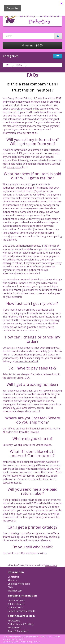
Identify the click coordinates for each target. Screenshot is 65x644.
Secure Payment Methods (21, 611)
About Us (13, 580)
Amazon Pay (38, 126)
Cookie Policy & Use (10, 642)
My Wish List (14, 628)
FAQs (19, 65)
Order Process (15, 607)
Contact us (9, 348)
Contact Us (13, 577)
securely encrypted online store (28, 109)
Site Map (36, 642)
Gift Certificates (16, 604)
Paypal (22, 126)
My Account (14, 621)
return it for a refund (26, 361)
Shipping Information (19, 584)
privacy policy (14, 167)
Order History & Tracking (21, 624)
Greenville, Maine (50, 428)
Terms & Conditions (18, 631)
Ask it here (51, 565)
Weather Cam (15, 591)
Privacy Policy (25, 642)
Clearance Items (16, 601)
